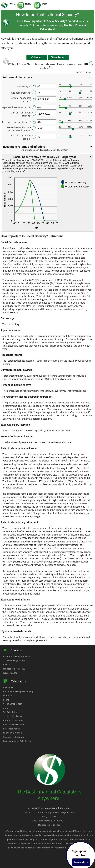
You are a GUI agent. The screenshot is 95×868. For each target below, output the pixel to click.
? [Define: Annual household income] (34, 99)
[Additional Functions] (86, 63)
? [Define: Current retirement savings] (34, 114)
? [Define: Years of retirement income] (34, 137)
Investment (9, 687)
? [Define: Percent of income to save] (34, 122)
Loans (6, 700)
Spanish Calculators (13, 733)
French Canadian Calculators (17, 741)
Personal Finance (11, 729)
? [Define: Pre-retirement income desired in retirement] (34, 128)
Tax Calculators (11, 712)
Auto (6, 708)
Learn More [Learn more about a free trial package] (81, 862)
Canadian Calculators (13, 737)
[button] (47, 77)
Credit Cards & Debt (13, 704)
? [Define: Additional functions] (91, 63)
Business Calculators (13, 721)
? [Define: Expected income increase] (34, 107)
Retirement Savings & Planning (18, 691)
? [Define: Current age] (34, 86)
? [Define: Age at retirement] (34, 92)
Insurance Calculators (14, 725)
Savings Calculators (13, 716)
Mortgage (8, 696)
